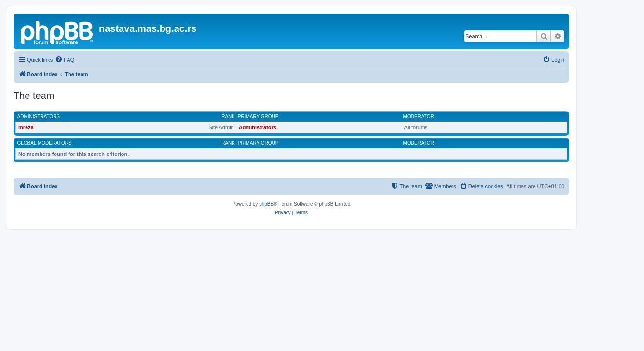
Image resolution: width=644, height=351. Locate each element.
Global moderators (45, 143)
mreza (26, 127)
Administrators (39, 117)
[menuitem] (65, 60)
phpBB (266, 204)
